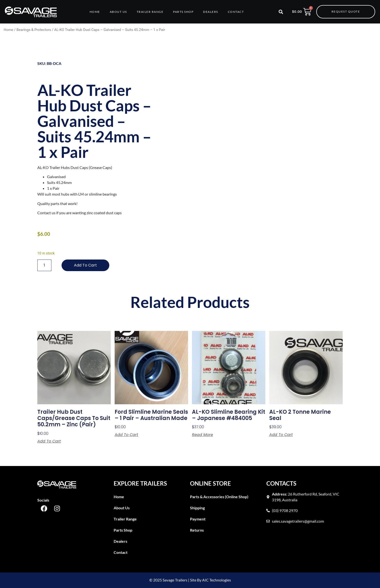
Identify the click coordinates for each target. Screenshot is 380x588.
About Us (118, 12)
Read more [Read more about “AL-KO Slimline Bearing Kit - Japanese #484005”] (202, 435)
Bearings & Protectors (34, 30)
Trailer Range (150, 12)
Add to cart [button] (49, 441)
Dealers (211, 12)
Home (95, 12)
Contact (236, 12)
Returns (197, 530)
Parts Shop (183, 12)
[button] (281, 12)
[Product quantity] (44, 265)
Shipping (197, 508)
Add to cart (85, 265)
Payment (198, 519)
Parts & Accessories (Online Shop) (219, 497)
